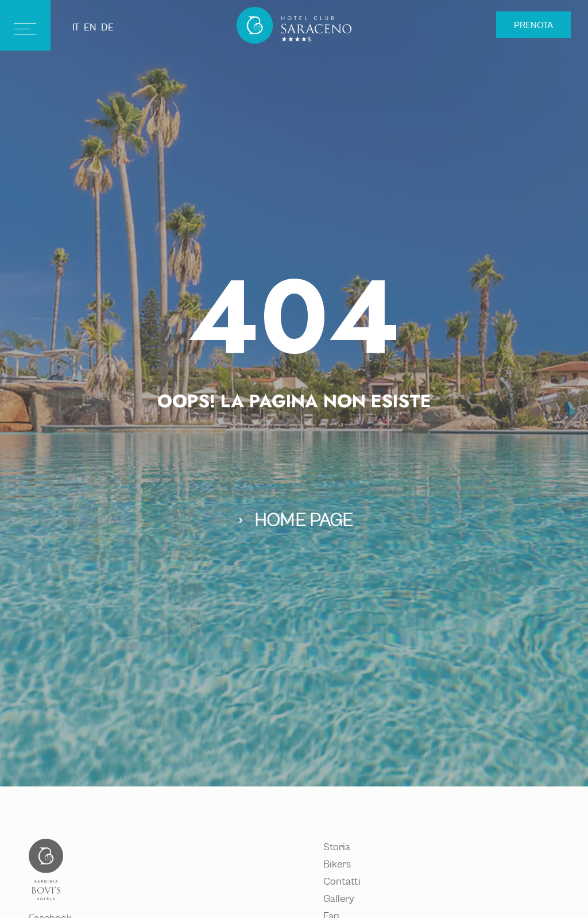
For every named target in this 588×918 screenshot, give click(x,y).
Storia (337, 847)
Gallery (339, 899)
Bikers (337, 865)
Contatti (342, 882)
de (107, 27)
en (90, 27)
